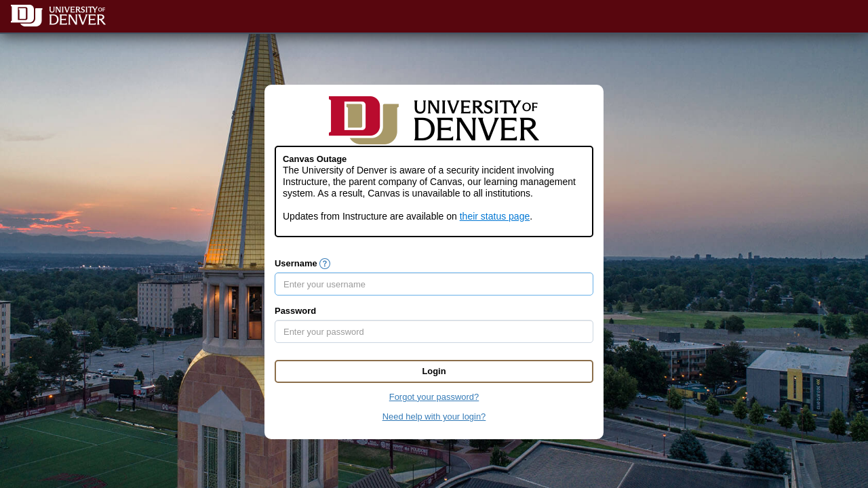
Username (296, 263)
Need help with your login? (434, 416)
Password (295, 311)
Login (434, 371)
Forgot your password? (434, 397)
